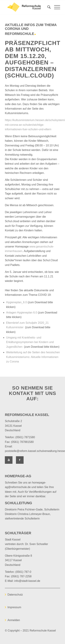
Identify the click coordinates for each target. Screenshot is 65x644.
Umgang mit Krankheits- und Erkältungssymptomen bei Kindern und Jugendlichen (30, 342)
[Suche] (47, 7)
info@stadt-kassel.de (27, 581)
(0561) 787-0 (23, 572)
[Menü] (55, 7)
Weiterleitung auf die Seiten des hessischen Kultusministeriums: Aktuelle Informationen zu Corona (33, 357)
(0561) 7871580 (25, 437)
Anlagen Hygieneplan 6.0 (22, 313)
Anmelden (14, 620)
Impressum (14, 607)
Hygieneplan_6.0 (16, 302)
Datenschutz (15, 595)
